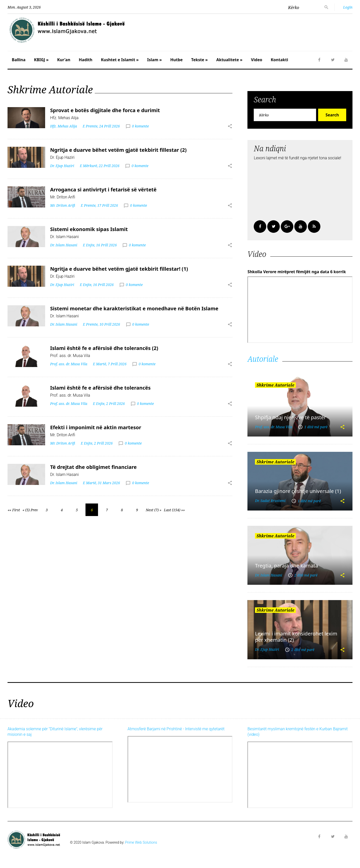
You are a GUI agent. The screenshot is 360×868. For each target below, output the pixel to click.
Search (332, 115)
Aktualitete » (229, 60)
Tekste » (200, 60)
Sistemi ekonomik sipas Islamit (89, 229)
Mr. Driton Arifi (63, 205)
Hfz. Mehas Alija (64, 126)
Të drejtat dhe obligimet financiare (93, 467)
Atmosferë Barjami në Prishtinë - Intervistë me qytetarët (176, 729)
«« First (14, 510)
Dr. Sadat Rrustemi (270, 501)
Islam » (154, 60)
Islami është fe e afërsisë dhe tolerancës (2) (104, 348)
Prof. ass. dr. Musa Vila (69, 364)
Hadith (85, 60)
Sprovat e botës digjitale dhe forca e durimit (105, 110)
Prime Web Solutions (141, 842)
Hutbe (176, 60)
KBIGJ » (41, 60)
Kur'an (64, 60)
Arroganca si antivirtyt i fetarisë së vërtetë (103, 190)
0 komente (141, 126)
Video (257, 60)
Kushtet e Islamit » (120, 60)
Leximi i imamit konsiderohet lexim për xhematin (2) (296, 637)
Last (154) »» (174, 510)
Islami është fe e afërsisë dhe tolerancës (100, 388)
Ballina (19, 60)
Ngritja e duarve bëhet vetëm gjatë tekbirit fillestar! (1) (119, 269)
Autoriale (263, 359)
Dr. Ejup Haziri (62, 166)
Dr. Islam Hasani (64, 245)
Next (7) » (153, 510)
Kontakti (279, 60)
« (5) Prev (30, 510)
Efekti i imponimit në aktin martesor (96, 427)
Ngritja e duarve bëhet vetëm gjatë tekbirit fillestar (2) (118, 150)
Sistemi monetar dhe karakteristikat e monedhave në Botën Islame (134, 308)
